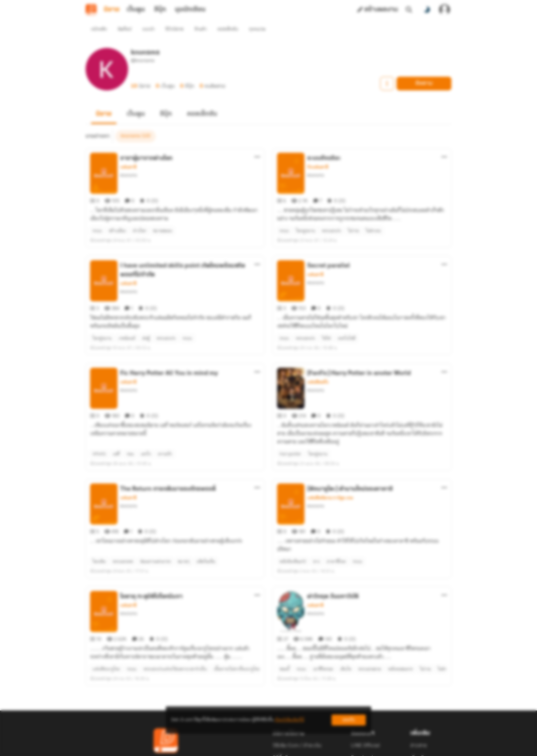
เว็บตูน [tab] (136, 10)
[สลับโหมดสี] (427, 10)
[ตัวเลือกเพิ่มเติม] (257, 144)
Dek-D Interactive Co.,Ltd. (245, 748)
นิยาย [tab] (112, 10)
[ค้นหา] (409, 10)
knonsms (129, 163)
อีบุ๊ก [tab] (160, 10)
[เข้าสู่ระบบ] (445, 10)
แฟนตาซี (128, 155)
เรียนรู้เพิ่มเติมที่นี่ (289, 720)
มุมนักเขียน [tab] (190, 10)
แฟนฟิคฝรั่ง (318, 345)
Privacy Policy (318, 748)
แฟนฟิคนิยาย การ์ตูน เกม (330, 449)
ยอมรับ (349, 720)
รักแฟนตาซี (318, 155)
